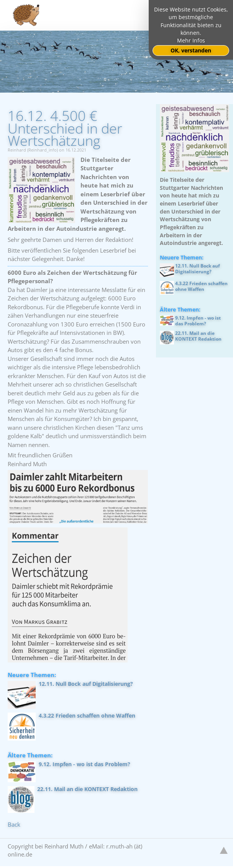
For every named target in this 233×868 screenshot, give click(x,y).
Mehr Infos (191, 41)
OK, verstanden (191, 51)
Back (14, 824)
